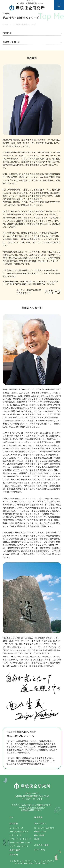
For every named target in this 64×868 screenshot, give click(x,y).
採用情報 (38, 817)
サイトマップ (47, 861)
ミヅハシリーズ (15, 835)
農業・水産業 (39, 835)
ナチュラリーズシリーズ (19, 832)
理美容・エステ (40, 832)
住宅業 (37, 839)
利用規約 (25, 810)
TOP (12, 817)
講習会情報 (15, 850)
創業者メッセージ (12, 42)
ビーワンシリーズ (16, 828)
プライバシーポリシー (35, 808)
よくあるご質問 (41, 845)
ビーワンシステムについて (44, 828)
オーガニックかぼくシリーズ (20, 843)
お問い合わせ (17, 861)
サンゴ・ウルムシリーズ (19, 846)
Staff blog (40, 849)
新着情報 (14, 855)
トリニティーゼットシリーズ (20, 839)
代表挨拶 (7, 33)
